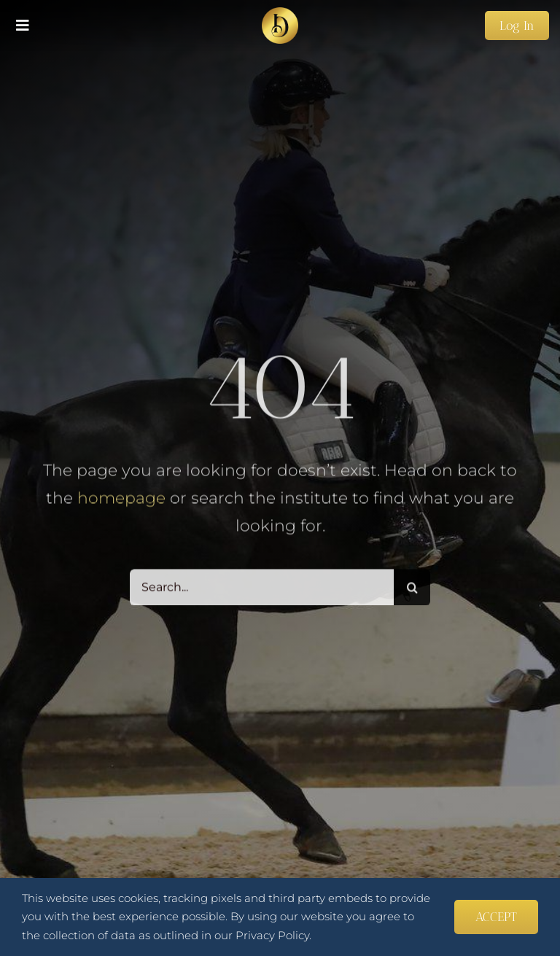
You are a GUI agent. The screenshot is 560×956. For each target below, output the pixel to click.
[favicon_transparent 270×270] (280, 13)
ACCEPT (496, 917)
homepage (121, 500)
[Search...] (262, 589)
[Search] (412, 589)
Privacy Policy (272, 935)
